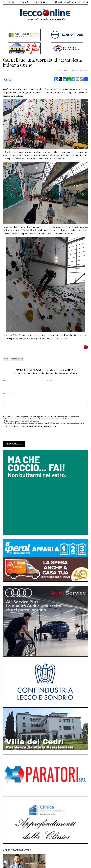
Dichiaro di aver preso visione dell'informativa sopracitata (31, 426)
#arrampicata (17, 359)
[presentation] (21, 434)
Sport (5, 70)
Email (50, 381)
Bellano (7, 80)
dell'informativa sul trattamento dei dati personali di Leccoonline (27, 419)
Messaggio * (8, 393)
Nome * (6, 381)
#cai (6, 359)
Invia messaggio (14, 444)
